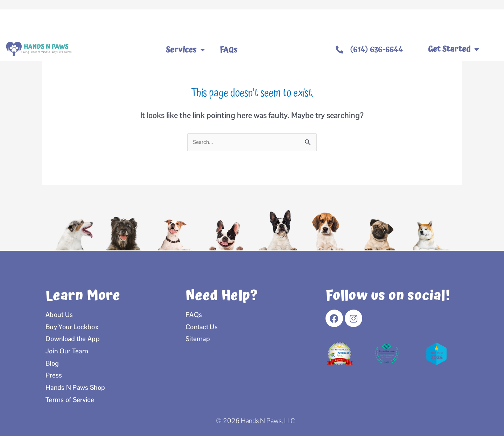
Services (185, 50)
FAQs (229, 50)
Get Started (454, 49)
